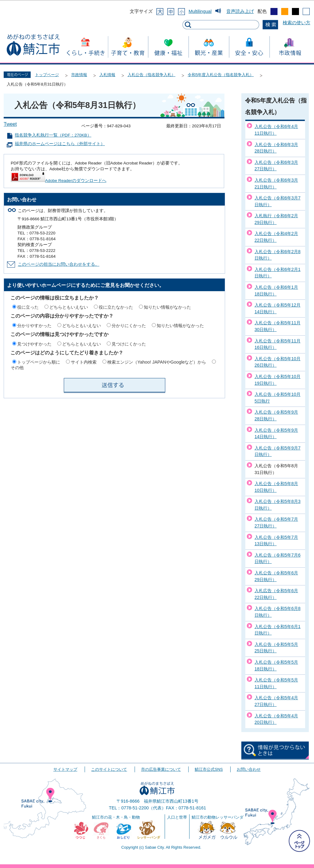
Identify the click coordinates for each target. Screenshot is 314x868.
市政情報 (79, 75)
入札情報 (107, 75)
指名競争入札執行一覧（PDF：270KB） (53, 135)
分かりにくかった (129, 326)
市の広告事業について (161, 769)
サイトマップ (65, 769)
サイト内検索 (84, 362)
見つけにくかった (129, 344)
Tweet (10, 124)
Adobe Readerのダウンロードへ (59, 181)
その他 (17, 368)
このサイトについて (109, 769)
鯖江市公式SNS (209, 769)
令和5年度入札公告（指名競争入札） (221, 75)
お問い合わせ (249, 769)
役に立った (28, 307)
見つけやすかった (34, 344)
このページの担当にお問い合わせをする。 (59, 264)
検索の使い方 (297, 23)
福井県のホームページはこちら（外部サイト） (60, 144)
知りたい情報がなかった (167, 307)
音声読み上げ (240, 11)
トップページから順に (39, 362)
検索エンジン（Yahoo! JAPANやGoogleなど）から (157, 362)
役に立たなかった (116, 307)
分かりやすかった (34, 326)
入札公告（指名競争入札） (151, 75)
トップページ (47, 75)
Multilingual (200, 11)
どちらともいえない (69, 307)
